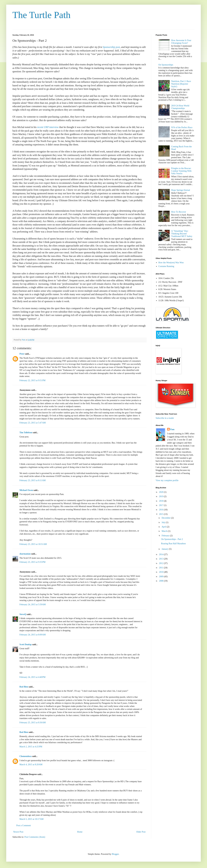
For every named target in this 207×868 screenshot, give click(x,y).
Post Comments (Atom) (35, 837)
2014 (162, 554)
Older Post (141, 832)
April (164, 527)
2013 (162, 559)
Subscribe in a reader (165, 418)
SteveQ (23, 614)
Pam (172, 429)
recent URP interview (48, 127)
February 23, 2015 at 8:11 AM (33, 480)
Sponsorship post (111, 47)
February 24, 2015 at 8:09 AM (33, 635)
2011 (161, 568)
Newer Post (18, 832)
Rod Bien (24, 687)
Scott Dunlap (26, 644)
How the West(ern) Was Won (171, 263)
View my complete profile (167, 480)
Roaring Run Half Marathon (173, 544)
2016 (162, 510)
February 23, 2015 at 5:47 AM (33, 423)
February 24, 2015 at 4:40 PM (32, 677)
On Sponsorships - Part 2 (172, 539)
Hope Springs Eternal (181, 190)
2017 (162, 505)
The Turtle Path (41, 15)
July (164, 522)
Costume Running (166, 266)
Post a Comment (24, 825)
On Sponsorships (166, 65)
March (165, 531)
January (165, 549)
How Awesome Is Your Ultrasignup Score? (181, 42)
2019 (162, 496)
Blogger (115, 854)
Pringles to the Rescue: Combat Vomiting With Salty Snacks (181, 171)
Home (80, 832)
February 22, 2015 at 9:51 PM (32, 380)
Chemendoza (26, 756)
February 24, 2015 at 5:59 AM (33, 605)
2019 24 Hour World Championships (180, 107)
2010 (162, 572)
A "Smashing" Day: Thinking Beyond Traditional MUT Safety (182, 234)
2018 (162, 501)
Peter (22, 354)
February (166, 536)
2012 (162, 563)
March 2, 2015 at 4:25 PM (31, 747)
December (166, 518)
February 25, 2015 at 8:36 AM (33, 723)
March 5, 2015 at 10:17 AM (32, 819)
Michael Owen (26, 490)
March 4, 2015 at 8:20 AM (31, 765)
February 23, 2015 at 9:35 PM (32, 562)
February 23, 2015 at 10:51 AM (33, 544)
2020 (162, 492)
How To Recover (179, 212)
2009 (162, 577)
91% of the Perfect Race (182, 127)
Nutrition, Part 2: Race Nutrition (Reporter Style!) (181, 84)
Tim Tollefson (26, 433)
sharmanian (25, 554)
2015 (162, 514)
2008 (162, 581)
